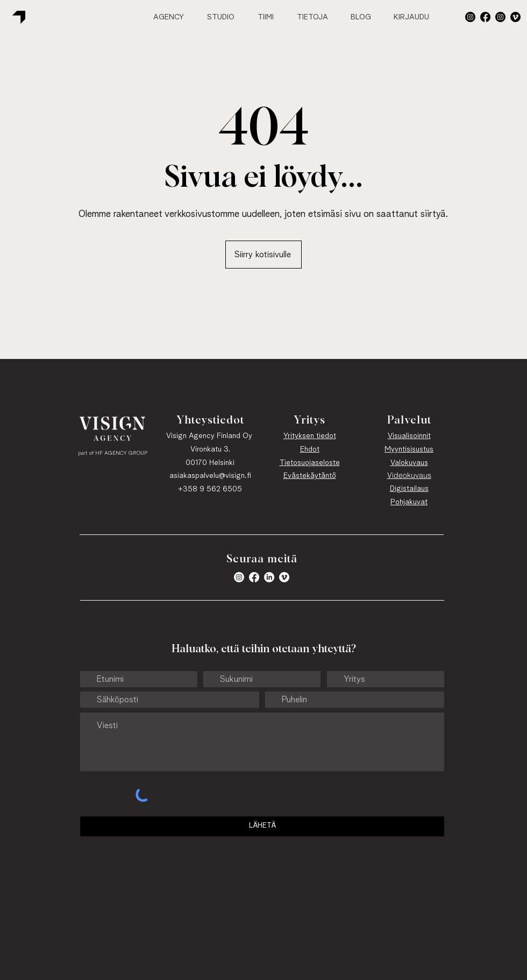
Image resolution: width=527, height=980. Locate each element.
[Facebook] (485, 17)
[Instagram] (500, 17)
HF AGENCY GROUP (121, 453)
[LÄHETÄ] (262, 826)
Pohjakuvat (409, 502)
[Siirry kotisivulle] (263, 255)
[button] (470, 17)
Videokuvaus (409, 475)
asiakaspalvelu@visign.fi (210, 476)
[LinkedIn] (269, 577)
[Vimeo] (515, 17)
